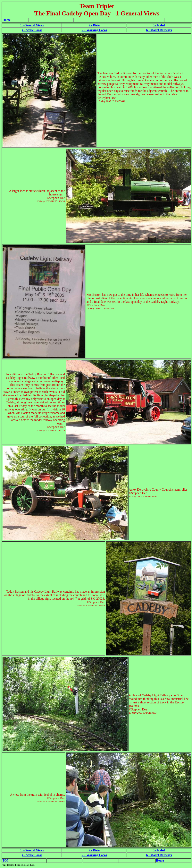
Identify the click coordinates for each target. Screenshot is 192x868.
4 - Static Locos (32, 30)
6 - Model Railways (159, 30)
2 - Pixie (94, 25)
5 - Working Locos (94, 30)
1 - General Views (32, 25)
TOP (5, 860)
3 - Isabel (159, 25)
